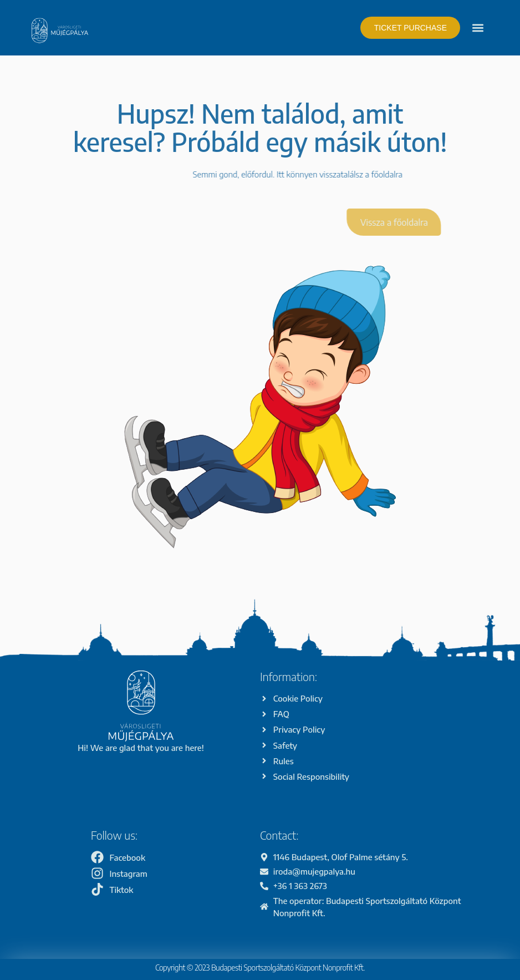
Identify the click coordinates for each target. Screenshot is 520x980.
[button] (478, 27)
